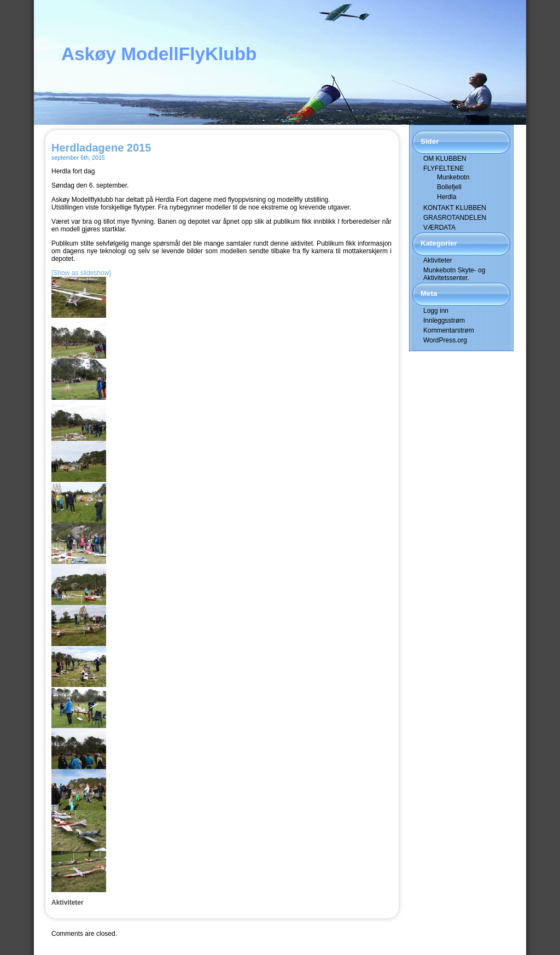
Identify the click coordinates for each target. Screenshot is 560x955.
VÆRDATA (439, 228)
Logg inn (436, 311)
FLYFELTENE (444, 168)
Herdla (447, 197)
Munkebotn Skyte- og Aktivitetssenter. (454, 274)
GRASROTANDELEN (455, 218)
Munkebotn (453, 177)
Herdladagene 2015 (101, 148)
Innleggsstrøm (444, 321)
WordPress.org (445, 340)
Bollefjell (449, 187)
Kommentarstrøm (449, 330)
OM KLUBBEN (445, 159)
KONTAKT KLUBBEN (455, 208)
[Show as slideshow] (81, 273)
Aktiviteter (68, 902)
